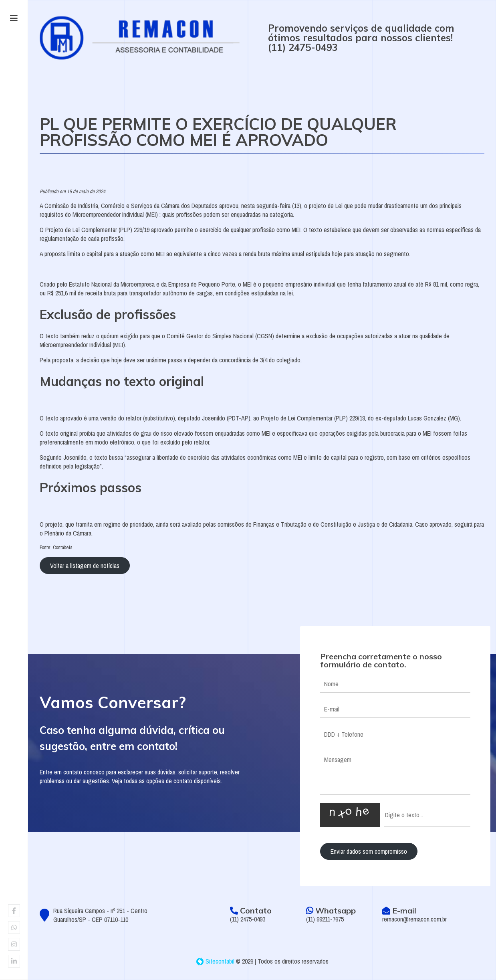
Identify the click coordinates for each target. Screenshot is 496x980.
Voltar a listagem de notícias (85, 566)
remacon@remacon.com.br (414, 919)
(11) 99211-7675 (325, 919)
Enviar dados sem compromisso (369, 851)
